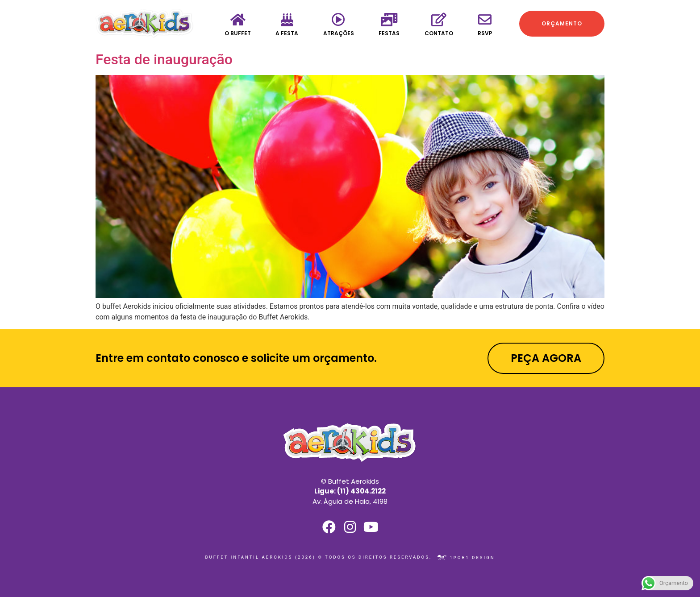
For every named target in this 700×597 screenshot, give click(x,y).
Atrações (339, 33)
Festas (389, 33)
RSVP (485, 33)
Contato (439, 33)
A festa (287, 33)
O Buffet (238, 33)
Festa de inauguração (164, 59)
